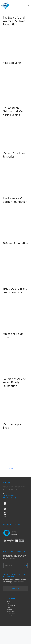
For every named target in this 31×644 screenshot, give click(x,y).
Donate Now (15, 588)
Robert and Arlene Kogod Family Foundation (14, 382)
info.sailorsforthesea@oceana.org (13, 498)
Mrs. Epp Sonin (12, 63)
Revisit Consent (11, 614)
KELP (8, 607)
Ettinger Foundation (15, 243)
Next (13, 468)
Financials (9, 609)
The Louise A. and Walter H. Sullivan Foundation (14, 21)
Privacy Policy (11, 612)
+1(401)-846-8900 (9, 496)
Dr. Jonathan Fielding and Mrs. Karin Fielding (13, 111)
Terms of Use (10, 616)
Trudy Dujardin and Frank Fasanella (15, 290)
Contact (9, 618)
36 (9, 468)
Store (8, 601)
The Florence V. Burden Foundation (15, 200)
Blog (8, 603)
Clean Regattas (11, 605)
